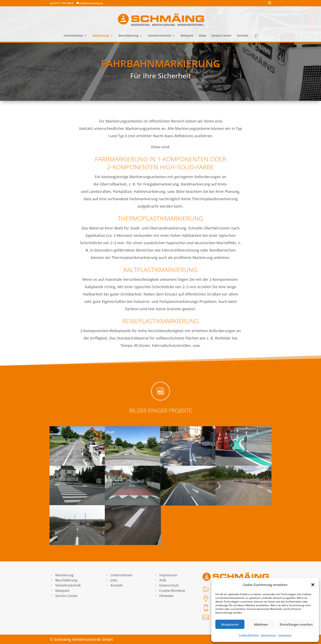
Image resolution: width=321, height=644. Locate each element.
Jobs (114, 580)
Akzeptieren (230, 624)
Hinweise (166, 596)
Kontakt (243, 36)
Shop (202, 36)
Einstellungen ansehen (296, 624)
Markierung (101, 36)
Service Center (222, 36)
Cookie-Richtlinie (249, 635)
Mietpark (187, 36)
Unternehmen (73, 36)
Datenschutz (268, 635)
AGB (163, 580)
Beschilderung (128, 36)
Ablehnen (261, 624)
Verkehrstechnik (159, 36)
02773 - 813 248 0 (63, 3)
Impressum (285, 635)
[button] (313, 585)
